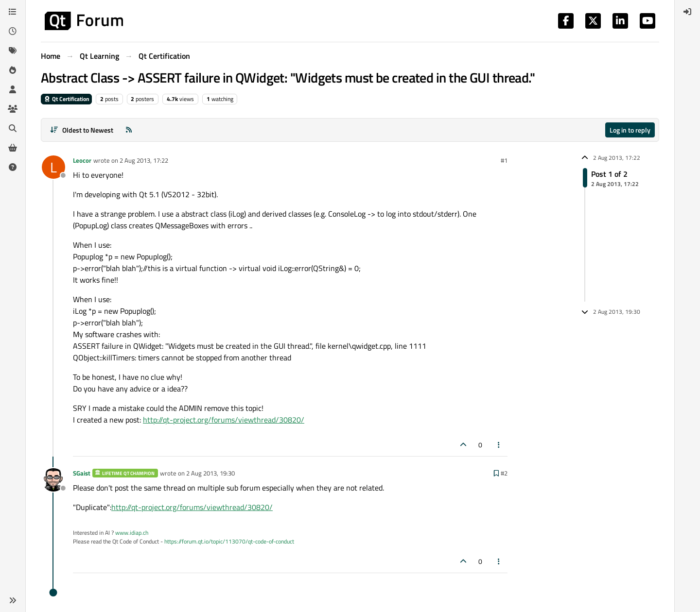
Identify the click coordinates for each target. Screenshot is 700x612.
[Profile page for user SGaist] (53, 480)
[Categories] (13, 12)
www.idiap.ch (132, 533)
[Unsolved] (13, 167)
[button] (13, 600)
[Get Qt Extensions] (13, 148)
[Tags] (13, 51)
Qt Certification (66, 99)
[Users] (13, 89)
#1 (504, 160)
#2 (504, 473)
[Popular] (13, 70)
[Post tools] (499, 445)
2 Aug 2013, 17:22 (144, 160)
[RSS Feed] (129, 130)
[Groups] (13, 109)
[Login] (687, 12)
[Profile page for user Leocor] (53, 167)
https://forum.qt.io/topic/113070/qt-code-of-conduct (229, 541)
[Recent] (13, 31)
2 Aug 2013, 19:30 (210, 473)
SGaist (82, 473)
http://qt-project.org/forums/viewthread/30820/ (224, 420)
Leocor (82, 160)
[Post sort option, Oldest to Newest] (81, 130)
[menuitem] (687, 12)
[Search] (13, 128)
